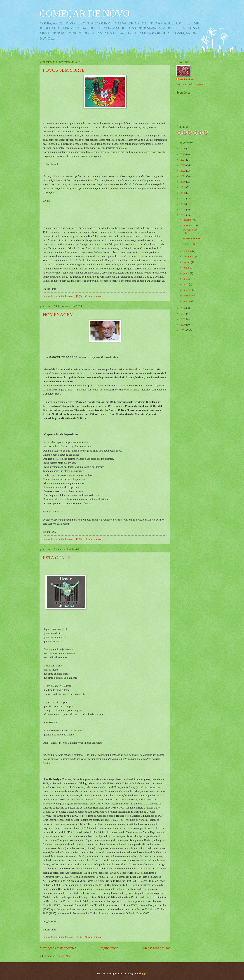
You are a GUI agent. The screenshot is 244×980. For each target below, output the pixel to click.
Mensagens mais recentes (58, 948)
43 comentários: (93, 296)
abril (186, 284)
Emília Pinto (187, 80)
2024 (183, 160)
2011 (183, 319)
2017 (183, 199)
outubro (188, 251)
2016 (183, 204)
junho (187, 273)
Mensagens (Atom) (62, 956)
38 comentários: (93, 539)
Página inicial (110, 948)
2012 (183, 314)
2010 (183, 325)
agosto (187, 262)
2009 (183, 330)
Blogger (143, 974)
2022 (183, 171)
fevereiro (188, 295)
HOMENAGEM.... (61, 315)
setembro (189, 257)
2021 (183, 176)
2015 (183, 210)
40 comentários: (93, 937)
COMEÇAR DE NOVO (85, 13)
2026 (183, 149)
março (187, 290)
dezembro (189, 220)
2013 (183, 308)
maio (186, 279)
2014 (183, 215)
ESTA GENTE (57, 558)
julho (186, 268)
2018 (183, 193)
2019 (183, 187)
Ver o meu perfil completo (190, 84)
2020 (183, 182)
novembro (189, 225)
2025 (183, 154)
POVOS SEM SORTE (64, 70)
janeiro (187, 301)
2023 (183, 165)
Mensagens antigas (157, 948)
